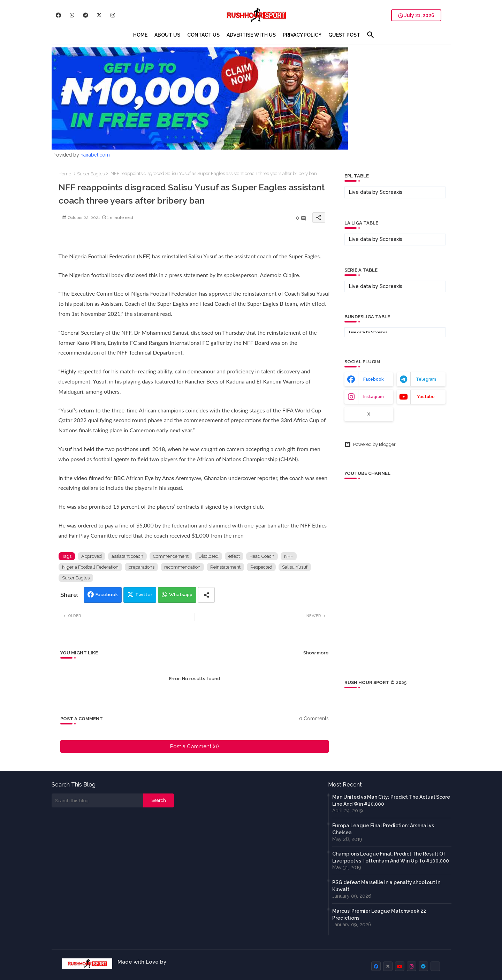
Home (65, 174)
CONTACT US (203, 35)
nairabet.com (95, 155)
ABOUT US (167, 35)
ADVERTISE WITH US (251, 35)
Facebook (107, 595)
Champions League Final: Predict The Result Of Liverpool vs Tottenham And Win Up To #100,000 (391, 857)
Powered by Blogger (370, 445)
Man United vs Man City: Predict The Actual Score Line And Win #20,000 (391, 800)
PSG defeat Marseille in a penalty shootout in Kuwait (386, 886)
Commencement (171, 556)
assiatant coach (127, 556)
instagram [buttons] (374, 397)
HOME (140, 35)
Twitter (144, 595)
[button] (371, 35)
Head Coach (262, 556)
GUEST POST (344, 35)
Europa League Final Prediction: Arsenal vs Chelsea (383, 829)
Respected (261, 567)
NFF (289, 556)
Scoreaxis (391, 192)
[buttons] (58, 15)
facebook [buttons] (374, 379)
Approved (92, 556)
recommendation (182, 567)
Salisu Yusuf (295, 567)
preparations (141, 567)
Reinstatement (225, 567)
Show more (316, 653)
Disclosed (208, 556)
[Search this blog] (98, 800)
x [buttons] (369, 414)
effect (234, 556)
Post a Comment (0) (195, 746)
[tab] (140, 35)
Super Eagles (91, 174)
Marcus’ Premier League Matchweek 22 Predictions (379, 914)
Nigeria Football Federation (90, 567)
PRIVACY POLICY (302, 35)
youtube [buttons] (426, 397)
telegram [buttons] (426, 379)
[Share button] (206, 595)
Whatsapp (181, 595)
